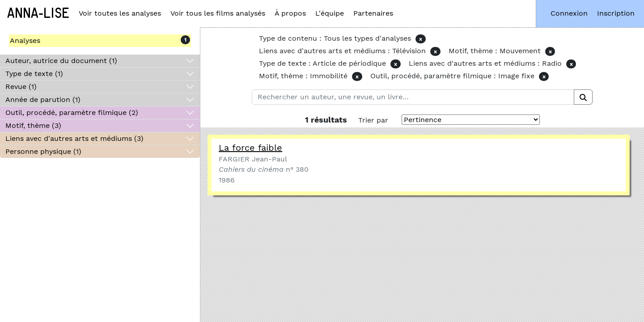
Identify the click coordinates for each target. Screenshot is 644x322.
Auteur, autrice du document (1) (61, 61)
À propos (290, 13)
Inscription (616, 13)
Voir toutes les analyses (120, 13)
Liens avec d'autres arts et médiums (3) (74, 138)
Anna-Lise (38, 13)
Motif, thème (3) (33, 125)
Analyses (25, 40)
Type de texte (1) (34, 74)
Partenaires (373, 13)
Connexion (569, 13)
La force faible (250, 148)
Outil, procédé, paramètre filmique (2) (72, 112)
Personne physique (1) (43, 151)
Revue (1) (21, 87)
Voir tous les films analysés (218, 13)
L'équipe (330, 13)
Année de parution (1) (43, 100)
